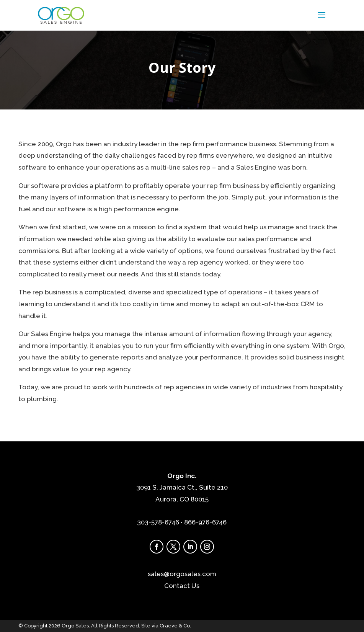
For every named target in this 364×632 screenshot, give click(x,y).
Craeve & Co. (175, 626)
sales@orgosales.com (182, 574)
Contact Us (182, 586)
